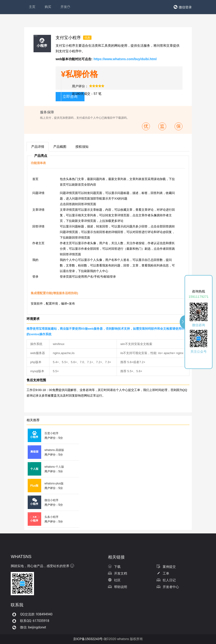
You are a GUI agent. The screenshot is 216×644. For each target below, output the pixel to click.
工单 (163, 573)
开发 (65, 7)
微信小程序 (51, 500)
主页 (32, 7)
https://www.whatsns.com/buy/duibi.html (125, 59)
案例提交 (166, 567)
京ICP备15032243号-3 (89, 639)
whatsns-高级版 (54, 450)
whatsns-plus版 (54, 483)
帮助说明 (118, 587)
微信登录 (185, 7)
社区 (114, 580)
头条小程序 (51, 517)
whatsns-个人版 (54, 467)
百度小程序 (51, 433)
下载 (114, 567)
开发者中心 (168, 587)
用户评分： (80, 86)
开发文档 (118, 573)
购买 (48, 7)
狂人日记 (166, 580)
